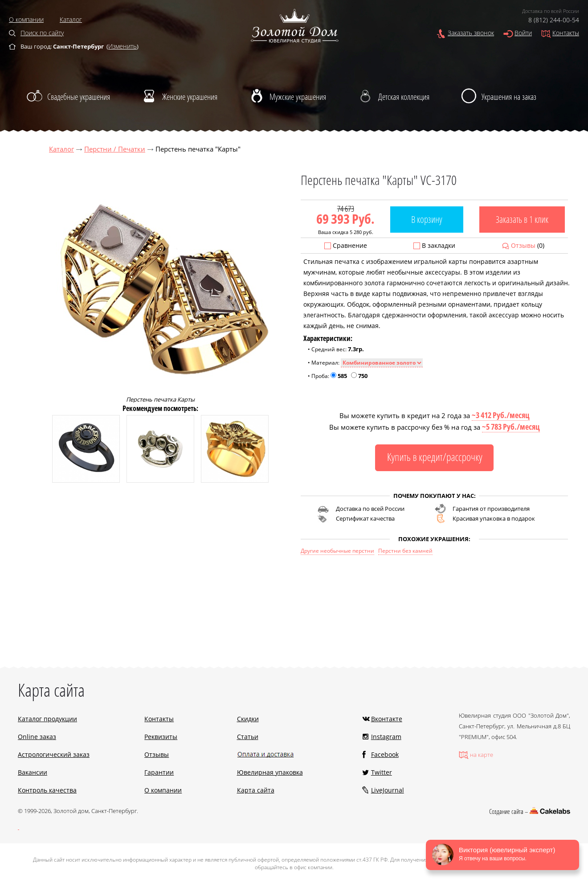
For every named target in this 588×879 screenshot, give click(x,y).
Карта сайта (256, 790)
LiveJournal (388, 790)
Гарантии (159, 772)
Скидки (248, 719)
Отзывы (523, 245)
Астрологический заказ (54, 754)
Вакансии (33, 772)
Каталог (71, 19)
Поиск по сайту (42, 33)
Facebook (385, 754)
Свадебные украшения (79, 97)
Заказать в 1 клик (522, 219)
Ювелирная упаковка (270, 772)
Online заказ (37, 737)
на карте (482, 755)
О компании (26, 19)
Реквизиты (161, 737)
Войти (523, 33)
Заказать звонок (471, 33)
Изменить (122, 46)
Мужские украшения (298, 97)
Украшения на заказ (509, 97)
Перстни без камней (405, 551)
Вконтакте (387, 719)
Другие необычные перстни (337, 551)
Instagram (386, 737)
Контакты (566, 33)
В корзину (427, 219)
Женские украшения (190, 97)
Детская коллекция (404, 97)
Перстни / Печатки (115, 149)
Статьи (248, 737)
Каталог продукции (47, 719)
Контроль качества (47, 790)
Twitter (382, 772)
